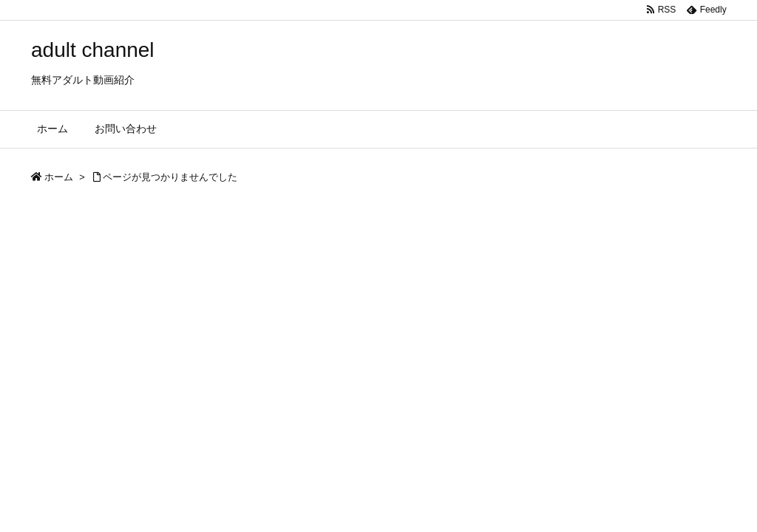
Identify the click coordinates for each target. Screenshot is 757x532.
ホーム (59, 177)
